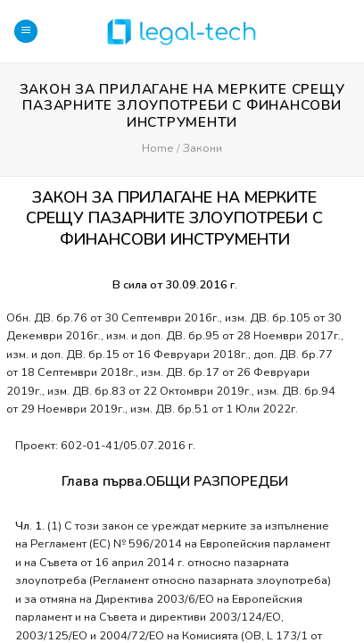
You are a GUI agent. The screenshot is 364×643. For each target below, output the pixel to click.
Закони (203, 148)
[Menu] (26, 32)
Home (157, 148)
